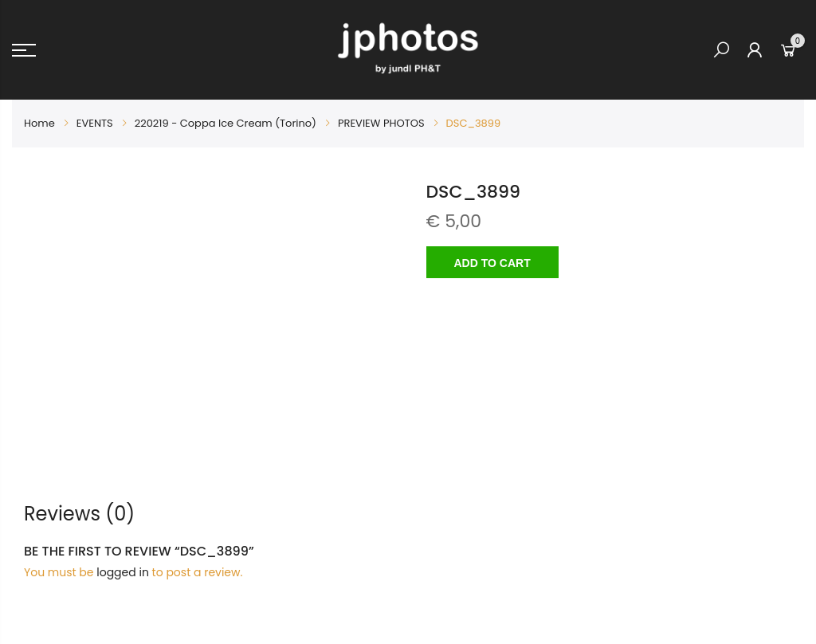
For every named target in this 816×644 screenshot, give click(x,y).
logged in (123, 572)
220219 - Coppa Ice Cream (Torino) (226, 123)
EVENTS (95, 123)
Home (39, 123)
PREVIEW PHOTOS (381, 123)
